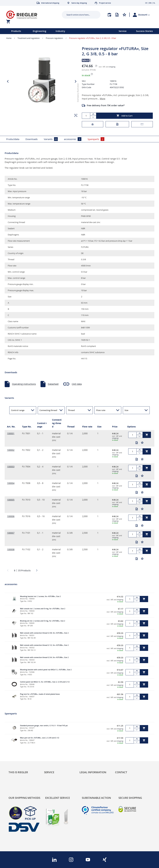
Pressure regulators (54, 38)
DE (146, 3)
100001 (11, 433)
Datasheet (53, 384)
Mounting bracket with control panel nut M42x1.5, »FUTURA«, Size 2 (46, 670)
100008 (11, 549)
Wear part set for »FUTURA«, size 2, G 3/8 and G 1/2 (40, 738)
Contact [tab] (121, 772)
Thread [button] (71, 410)
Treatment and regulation (29, 38)
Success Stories (144, 31)
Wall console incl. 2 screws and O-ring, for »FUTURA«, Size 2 (43, 609)
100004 (11, 483)
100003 (11, 467)
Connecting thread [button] (48, 410)
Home (9, 38)
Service (123, 31)
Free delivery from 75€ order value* (106, 105)
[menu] (55, 31)
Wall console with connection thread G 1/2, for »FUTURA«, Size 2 (44, 645)
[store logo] (30, 15)
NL (154, 3)
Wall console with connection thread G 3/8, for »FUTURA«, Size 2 (44, 633)
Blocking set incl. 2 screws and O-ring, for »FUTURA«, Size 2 (43, 621)
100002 (11, 450)
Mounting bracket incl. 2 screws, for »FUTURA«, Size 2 (40, 596)
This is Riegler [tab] (18, 772)
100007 (11, 533)
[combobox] (79, 15)
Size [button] (126, 410)
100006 (11, 516)
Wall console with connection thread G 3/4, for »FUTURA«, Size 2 (44, 657)
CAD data (77, 384)
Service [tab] (49, 772)
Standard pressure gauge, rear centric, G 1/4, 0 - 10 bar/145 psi (44, 726)
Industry (60, 31)
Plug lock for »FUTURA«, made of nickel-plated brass (40, 694)
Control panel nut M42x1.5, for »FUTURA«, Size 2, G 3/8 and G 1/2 (45, 682)
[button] (144, 15)
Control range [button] (18, 410)
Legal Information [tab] (93, 772)
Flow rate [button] (101, 410)
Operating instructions (24, 384)
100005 (11, 500)
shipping (112, 67)
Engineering (39, 31)
